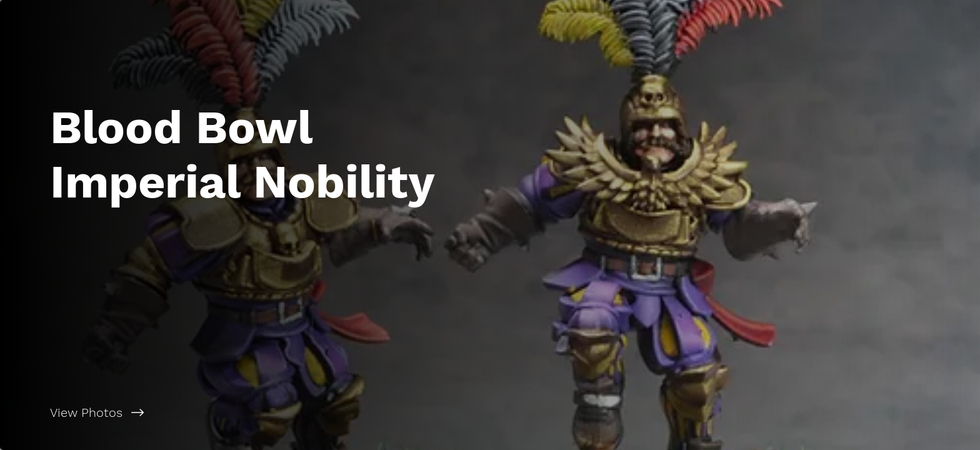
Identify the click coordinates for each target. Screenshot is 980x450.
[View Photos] (245, 412)
